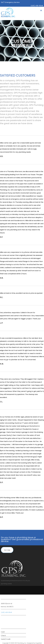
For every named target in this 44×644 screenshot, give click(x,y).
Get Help (7, 550)
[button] (41, 11)
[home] (8, 12)
